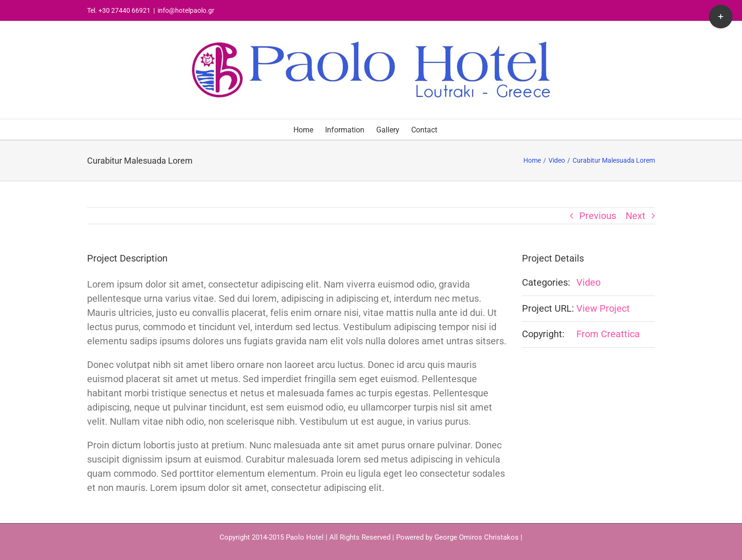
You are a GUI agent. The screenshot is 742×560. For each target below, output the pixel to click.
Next (636, 216)
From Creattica (608, 334)
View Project (603, 308)
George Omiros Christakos (477, 537)
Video (588, 282)
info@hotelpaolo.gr (186, 10)
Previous (598, 216)
